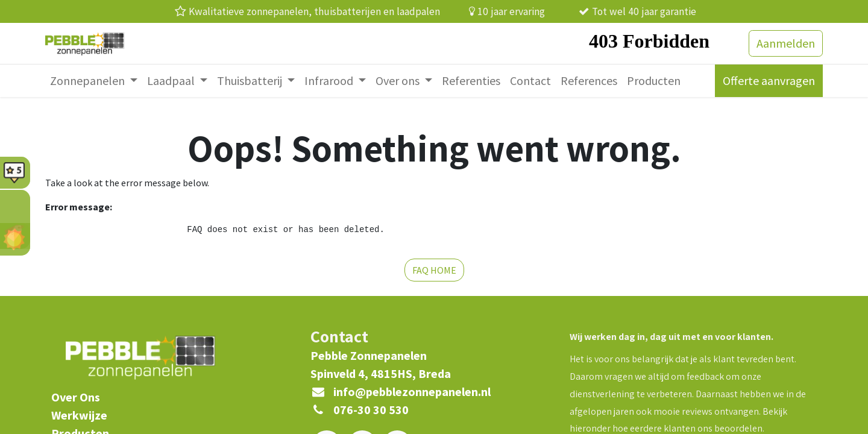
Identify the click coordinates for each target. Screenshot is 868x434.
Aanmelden (786, 43)
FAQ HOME (434, 270)
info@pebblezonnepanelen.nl (412, 392)
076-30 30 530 (371, 410)
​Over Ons (76, 397)
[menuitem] (94, 81)
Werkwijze (79, 415)
